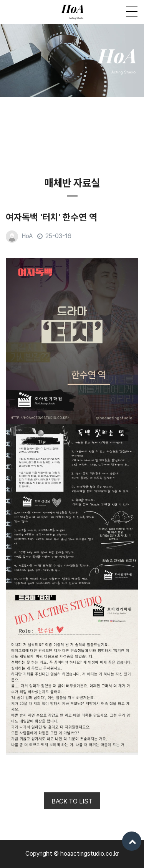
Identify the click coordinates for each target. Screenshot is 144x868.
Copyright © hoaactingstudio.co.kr (72, 854)
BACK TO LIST (72, 801)
